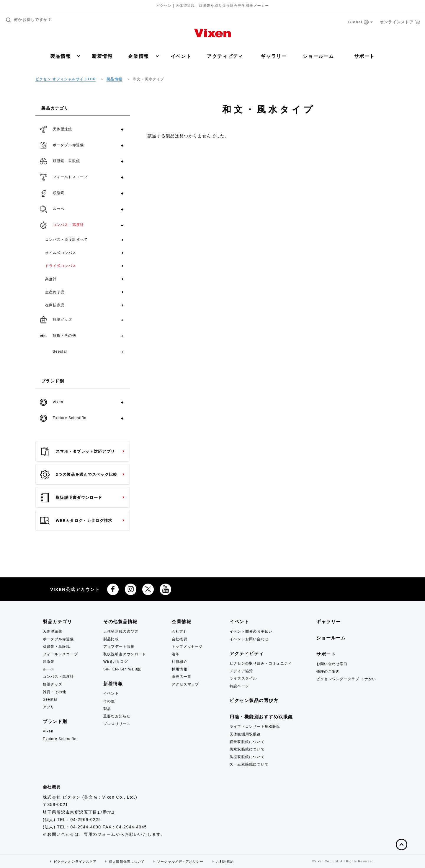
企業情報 (143, 56)
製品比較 (111, 639)
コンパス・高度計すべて (67, 240)
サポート (364, 56)
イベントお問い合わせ (249, 639)
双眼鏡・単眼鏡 (56, 646)
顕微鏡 (49, 662)
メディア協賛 (241, 671)
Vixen (48, 731)
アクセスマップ (185, 684)
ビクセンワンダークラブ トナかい (346, 679)
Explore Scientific (60, 739)
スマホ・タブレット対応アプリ (77, 452)
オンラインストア (400, 22)
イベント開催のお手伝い (251, 631)
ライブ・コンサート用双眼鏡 (255, 727)
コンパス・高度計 (58, 677)
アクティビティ (225, 56)
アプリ (49, 707)
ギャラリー (274, 56)
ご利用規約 (225, 862)
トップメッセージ (187, 646)
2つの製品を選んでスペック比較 (79, 475)
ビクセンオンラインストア (75, 862)
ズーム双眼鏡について (249, 764)
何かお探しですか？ (29, 20)
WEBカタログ (116, 662)
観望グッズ (53, 684)
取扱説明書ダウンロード (71, 498)
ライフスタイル (243, 678)
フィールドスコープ (60, 654)
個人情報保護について (127, 862)
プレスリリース (117, 724)
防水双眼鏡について (247, 749)
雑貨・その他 (54, 692)
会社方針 (180, 631)
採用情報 (180, 669)
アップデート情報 (119, 646)
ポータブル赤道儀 (58, 639)
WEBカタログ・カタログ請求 (76, 521)
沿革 (176, 654)
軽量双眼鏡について (247, 742)
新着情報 (102, 56)
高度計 (51, 279)
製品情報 (65, 56)
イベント (181, 56)
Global (361, 22)
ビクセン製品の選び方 (254, 700)
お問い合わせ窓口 (332, 664)
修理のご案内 (328, 672)
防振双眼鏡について (247, 757)
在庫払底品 (55, 305)
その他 (109, 701)
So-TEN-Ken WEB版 (122, 669)
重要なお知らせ (117, 716)
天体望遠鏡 (53, 631)
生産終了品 (55, 292)
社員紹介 (180, 662)
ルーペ (49, 669)
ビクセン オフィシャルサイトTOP (66, 79)
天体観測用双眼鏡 (245, 734)
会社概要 (180, 639)
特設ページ (239, 686)
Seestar (50, 699)
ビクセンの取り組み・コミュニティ (261, 663)
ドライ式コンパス (61, 266)
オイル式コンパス (61, 253)
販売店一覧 (182, 677)
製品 (107, 709)
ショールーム (318, 56)
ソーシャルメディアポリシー (180, 862)
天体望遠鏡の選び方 (121, 631)
